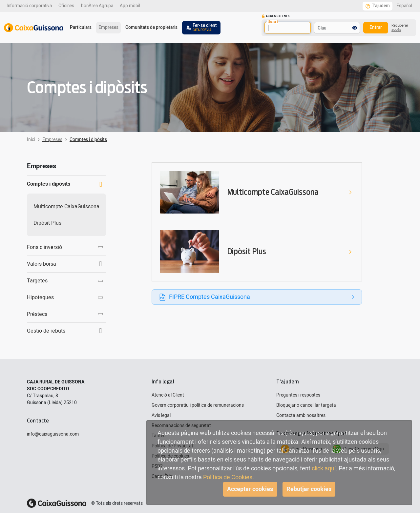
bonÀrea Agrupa (97, 6)
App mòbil (130, 6)
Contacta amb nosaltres (301, 415)
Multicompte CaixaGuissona (66, 207)
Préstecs (65, 314)
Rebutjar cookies (309, 489)
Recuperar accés (400, 28)
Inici (31, 140)
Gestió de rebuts (64, 331)
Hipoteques (65, 298)
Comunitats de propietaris (151, 28)
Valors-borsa (64, 264)
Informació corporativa (29, 6)
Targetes (65, 281)
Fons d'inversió (65, 247)
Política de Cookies (228, 477)
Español (404, 6)
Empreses (108, 28)
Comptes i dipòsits (64, 184)
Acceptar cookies (250, 489)
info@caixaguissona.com (53, 434)
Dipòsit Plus (47, 223)
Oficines (66, 6)
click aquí (324, 469)
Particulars (81, 28)
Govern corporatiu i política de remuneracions (198, 405)
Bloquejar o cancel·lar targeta (306, 405)
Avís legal (161, 415)
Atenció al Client (168, 395)
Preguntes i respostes (298, 395)
